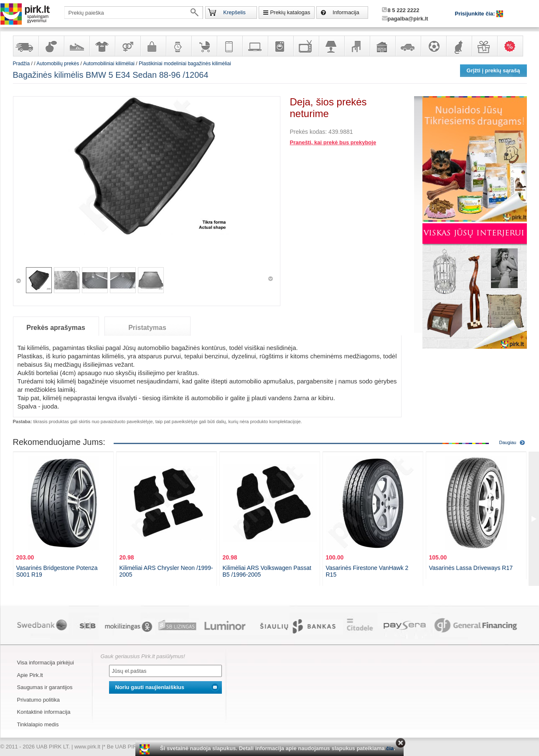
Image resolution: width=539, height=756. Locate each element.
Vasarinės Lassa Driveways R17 (471, 568)
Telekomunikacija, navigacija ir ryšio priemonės (229, 46)
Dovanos (484, 46)
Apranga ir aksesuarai (102, 46)
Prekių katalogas (290, 12)
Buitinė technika (280, 46)
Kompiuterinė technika (255, 46)
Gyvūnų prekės (459, 46)
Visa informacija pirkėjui (46, 663)
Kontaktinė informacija (44, 712)
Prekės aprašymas (56, 328)
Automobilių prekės (408, 46)
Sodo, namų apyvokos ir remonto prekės (382, 46)
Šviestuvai (331, 46)
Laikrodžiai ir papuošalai (178, 46)
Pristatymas (147, 328)
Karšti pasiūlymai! (513, 46)
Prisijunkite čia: (476, 14)
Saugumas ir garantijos (45, 687)
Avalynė (76, 46)
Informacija (346, 12)
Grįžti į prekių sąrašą (493, 70)
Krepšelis (234, 12)
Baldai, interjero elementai (357, 46)
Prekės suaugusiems (127, 46)
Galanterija (153, 46)
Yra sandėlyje (25, 46)
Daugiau (508, 442)
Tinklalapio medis (38, 724)
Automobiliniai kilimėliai (109, 64)
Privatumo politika (39, 700)
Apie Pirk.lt (30, 675)
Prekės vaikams (204, 46)
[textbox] (134, 13)
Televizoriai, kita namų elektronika (306, 46)
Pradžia (22, 64)
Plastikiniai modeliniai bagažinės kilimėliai (185, 64)
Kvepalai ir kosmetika (51, 46)
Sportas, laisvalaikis (433, 46)
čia (390, 748)
